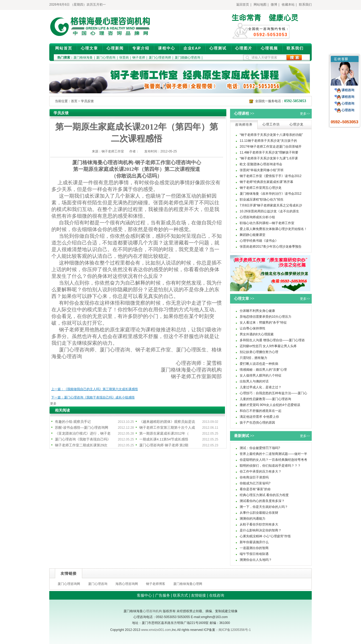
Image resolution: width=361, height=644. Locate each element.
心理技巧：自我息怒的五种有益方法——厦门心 (273, 393)
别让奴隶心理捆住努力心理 (259, 352)
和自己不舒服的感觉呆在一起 (261, 411)
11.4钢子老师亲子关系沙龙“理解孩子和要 (269, 152)
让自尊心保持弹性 (253, 328)
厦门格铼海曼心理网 (188, 584)
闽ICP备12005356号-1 (235, 630)
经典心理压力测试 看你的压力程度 (264, 495)
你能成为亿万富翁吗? (255, 483)
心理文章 (89, 48)
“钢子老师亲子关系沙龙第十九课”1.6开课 (269, 158)
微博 (274, 5)
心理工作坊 (271, 124)
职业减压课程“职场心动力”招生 (262, 200)
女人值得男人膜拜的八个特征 (261, 375)
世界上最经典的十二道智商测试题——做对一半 (273, 454)
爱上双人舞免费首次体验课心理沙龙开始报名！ (273, 229)
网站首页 (64, 48)
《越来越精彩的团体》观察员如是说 (167, 422)
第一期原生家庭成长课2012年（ (164, 433)
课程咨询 (348, 90)
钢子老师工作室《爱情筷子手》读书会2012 (271, 176)
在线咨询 (217, 595)
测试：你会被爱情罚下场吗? (260, 448)
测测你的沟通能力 (253, 519)
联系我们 (305, 5)
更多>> (305, 114)
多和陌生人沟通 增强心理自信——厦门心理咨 (272, 340)
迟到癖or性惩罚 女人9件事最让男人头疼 (268, 346)
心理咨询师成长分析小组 (257, 217)
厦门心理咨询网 (69, 584)
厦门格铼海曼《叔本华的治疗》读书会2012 (271, 194)
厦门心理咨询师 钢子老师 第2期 (164, 445)
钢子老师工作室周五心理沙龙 (261, 188)
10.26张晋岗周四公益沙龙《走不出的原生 (269, 211)
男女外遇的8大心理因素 (257, 334)
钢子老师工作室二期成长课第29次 (81, 445)
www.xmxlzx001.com (156, 630)
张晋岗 (124, 57)
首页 (74, 101)
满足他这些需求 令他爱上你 (259, 417)
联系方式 (180, 595)
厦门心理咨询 (106, 57)
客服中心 (144, 595)
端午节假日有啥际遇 (254, 554)
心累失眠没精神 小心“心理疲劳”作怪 (265, 536)
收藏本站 (288, 5)
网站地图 (260, 5)
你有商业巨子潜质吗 (254, 477)
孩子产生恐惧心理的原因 (257, 423)
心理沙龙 (296, 124)
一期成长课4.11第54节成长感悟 (164, 439)
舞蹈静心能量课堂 (253, 235)
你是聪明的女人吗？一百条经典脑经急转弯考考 (273, 460)
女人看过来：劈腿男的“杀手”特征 (263, 323)
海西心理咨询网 (127, 584)
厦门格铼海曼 (83, 57)
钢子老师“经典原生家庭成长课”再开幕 (266, 182)
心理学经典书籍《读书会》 (259, 241)
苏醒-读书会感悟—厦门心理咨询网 (82, 428)
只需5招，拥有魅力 (253, 358)
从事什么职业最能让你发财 (259, 513)
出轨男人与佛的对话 (254, 381)
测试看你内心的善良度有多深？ (262, 501)
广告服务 (163, 595)
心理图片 (244, 48)
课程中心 (167, 48)
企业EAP (192, 48)
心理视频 (269, 48)
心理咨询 (348, 103)
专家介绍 (141, 48)
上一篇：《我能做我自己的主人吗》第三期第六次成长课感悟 (95, 389)
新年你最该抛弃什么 (254, 542)
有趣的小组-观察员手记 (73, 422)
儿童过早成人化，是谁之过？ (261, 387)
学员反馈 (87, 101)
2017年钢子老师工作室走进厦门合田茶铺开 (271, 147)
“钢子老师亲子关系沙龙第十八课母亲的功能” (271, 135)
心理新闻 (115, 48)
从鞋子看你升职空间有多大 (259, 524)
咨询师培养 (244, 125)
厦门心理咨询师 (160, 57)
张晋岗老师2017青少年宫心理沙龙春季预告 (271, 247)
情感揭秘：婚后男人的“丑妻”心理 (263, 370)
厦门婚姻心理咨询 (187, 57)
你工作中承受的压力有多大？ (261, 471)
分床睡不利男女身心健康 (257, 311)
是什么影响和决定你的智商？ (261, 530)
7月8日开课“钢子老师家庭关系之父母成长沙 (271, 205)
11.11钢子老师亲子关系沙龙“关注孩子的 (268, 141)
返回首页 (243, 5)
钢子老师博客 (156, 584)
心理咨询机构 (152, 611)
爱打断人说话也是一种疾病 (259, 364)
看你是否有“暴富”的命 (255, 489)
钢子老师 (139, 57)
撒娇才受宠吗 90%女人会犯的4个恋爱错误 (270, 405)
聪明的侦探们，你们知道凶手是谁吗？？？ (270, 466)
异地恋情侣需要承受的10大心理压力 (266, 317)
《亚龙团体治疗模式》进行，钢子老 (83, 433)
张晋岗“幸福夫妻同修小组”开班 (262, 170)
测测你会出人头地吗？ (256, 560)
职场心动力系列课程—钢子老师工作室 (267, 223)
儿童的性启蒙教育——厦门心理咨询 (265, 399)
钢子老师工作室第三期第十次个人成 (167, 428)
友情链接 (198, 595)
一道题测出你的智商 (254, 548)
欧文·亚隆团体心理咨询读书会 (261, 164)
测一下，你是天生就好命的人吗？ (264, 507)
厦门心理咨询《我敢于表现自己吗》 (83, 439)
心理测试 (218, 48)
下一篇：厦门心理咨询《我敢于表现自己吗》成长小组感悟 (93, 397)
